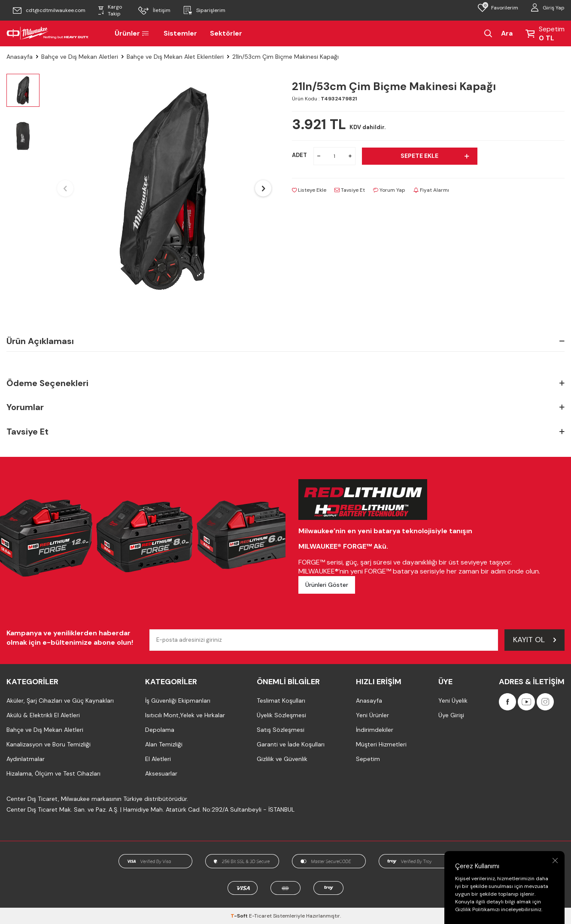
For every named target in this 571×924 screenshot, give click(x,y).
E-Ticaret (260, 916)
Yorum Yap (389, 190)
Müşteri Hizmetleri (381, 744)
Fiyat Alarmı (431, 190)
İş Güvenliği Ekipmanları (178, 701)
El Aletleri (158, 759)
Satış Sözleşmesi (281, 730)
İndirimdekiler (375, 730)
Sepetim (368, 759)
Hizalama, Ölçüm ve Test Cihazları (53, 773)
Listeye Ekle (309, 190)
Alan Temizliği (164, 744)
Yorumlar (285, 407)
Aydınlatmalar (26, 759)
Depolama (160, 730)
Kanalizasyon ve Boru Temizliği (49, 744)
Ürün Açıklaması (285, 341)
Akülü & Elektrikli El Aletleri (43, 715)
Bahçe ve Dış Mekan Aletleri (80, 57)
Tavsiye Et (350, 190)
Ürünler (133, 33)
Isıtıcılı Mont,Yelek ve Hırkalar (185, 715)
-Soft (240, 916)
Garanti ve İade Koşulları (291, 744)
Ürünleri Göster (327, 585)
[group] (164, 189)
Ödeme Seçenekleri (285, 383)
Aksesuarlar (161, 773)
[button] (65, 188)
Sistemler (180, 33)
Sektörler (226, 33)
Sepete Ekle (435, 156)
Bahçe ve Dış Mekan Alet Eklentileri (175, 57)
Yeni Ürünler (372, 715)
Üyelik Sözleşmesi (281, 715)
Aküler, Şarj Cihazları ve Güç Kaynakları (60, 701)
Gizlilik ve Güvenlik (282, 759)
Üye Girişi (451, 715)
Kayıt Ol (535, 640)
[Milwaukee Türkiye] (48, 33)
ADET (299, 155)
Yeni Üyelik (453, 701)
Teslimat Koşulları (281, 701)
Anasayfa (20, 57)
